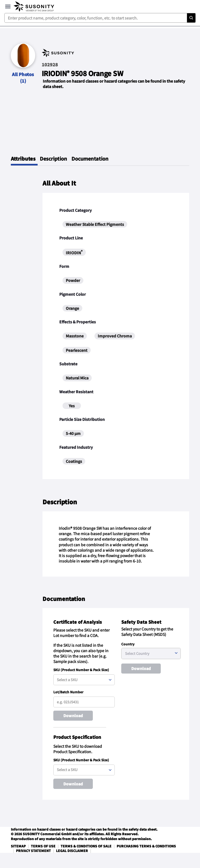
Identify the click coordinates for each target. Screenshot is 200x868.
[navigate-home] (34, 6)
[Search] (191, 18)
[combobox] (100, 18)
